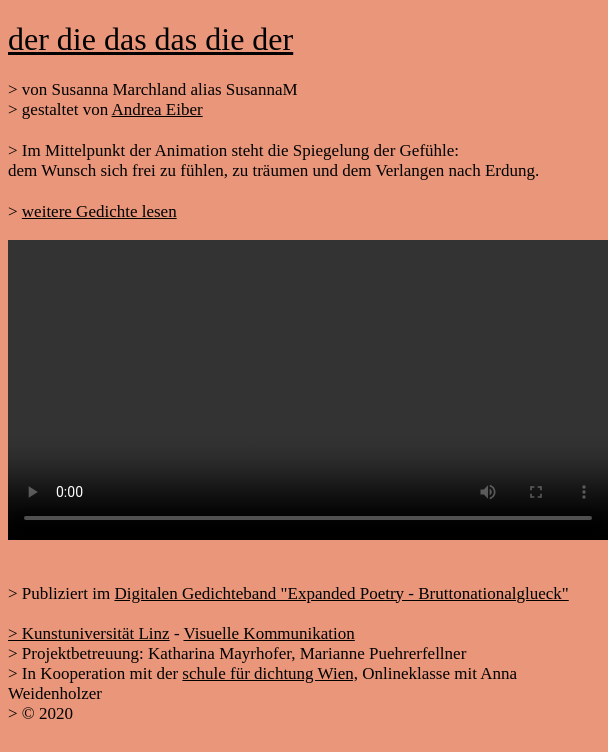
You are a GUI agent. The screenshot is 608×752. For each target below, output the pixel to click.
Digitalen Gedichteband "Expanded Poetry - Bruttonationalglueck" (341, 593)
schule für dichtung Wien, (270, 673)
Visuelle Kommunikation (268, 633)
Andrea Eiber (157, 109)
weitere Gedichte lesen (99, 211)
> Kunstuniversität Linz (89, 633)
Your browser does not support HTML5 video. (308, 390)
